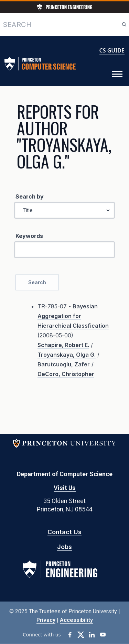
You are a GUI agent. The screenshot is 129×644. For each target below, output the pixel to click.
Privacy (46, 620)
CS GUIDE (112, 50)
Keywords (29, 236)
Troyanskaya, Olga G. (67, 355)
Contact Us (64, 532)
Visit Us (65, 488)
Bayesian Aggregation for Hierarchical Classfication (73, 316)
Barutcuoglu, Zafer (64, 364)
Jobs (64, 547)
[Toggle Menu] (117, 74)
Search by (30, 196)
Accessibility (76, 620)
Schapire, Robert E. (63, 345)
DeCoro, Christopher (66, 374)
